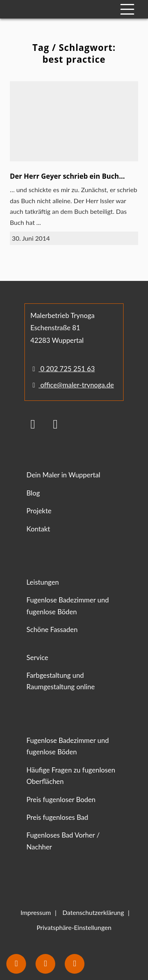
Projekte (39, 511)
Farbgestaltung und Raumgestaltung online (61, 681)
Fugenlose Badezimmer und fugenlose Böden (68, 606)
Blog (33, 493)
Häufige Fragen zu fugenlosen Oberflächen (71, 776)
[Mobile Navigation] (127, 9)
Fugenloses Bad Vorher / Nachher (63, 841)
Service (37, 657)
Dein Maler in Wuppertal (63, 475)
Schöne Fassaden (52, 629)
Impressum (36, 912)
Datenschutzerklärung (93, 912)
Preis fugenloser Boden (61, 800)
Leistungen (43, 582)
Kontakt (38, 529)
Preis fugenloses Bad (57, 817)
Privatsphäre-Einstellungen (74, 927)
